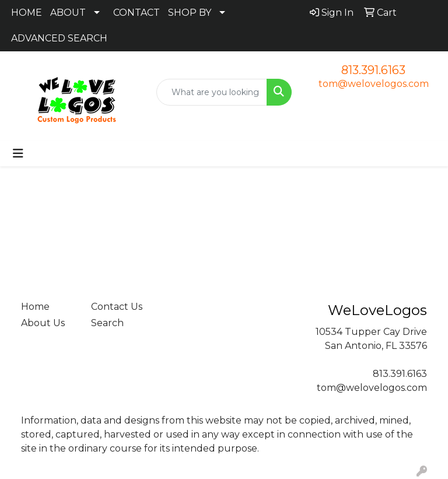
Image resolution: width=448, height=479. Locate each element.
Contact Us (117, 307)
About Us (43, 323)
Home (35, 307)
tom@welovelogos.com (374, 84)
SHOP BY (190, 13)
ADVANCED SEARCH (59, 38)
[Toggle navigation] (18, 153)
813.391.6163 (373, 70)
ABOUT (68, 13)
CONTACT (136, 13)
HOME (27, 13)
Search (107, 323)
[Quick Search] (212, 92)
